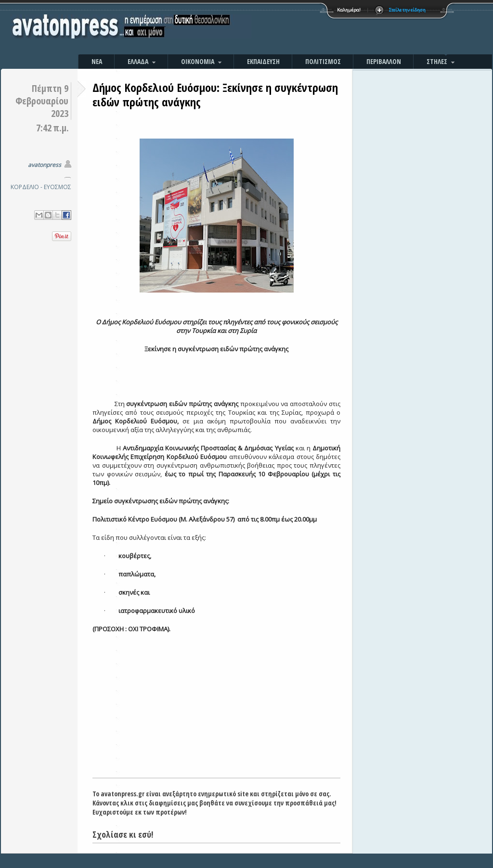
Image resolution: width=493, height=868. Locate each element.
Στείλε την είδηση (407, 10)
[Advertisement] (350, 29)
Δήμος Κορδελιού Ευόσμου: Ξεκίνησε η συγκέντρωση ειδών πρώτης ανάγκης (215, 95)
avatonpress (45, 165)
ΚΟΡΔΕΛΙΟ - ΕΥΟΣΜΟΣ (41, 187)
